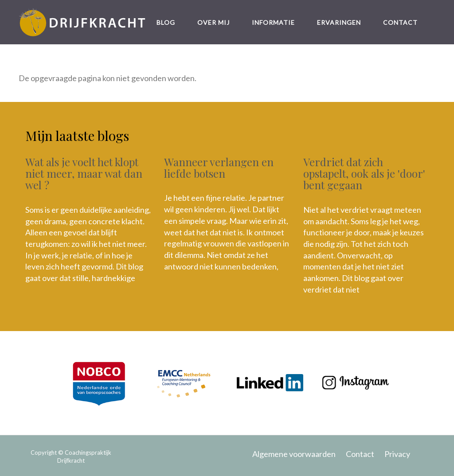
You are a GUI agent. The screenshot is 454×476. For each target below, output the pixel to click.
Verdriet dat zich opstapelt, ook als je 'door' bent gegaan (364, 174)
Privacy (397, 454)
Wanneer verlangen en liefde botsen (219, 168)
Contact (400, 22)
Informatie (273, 22)
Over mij (213, 22)
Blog (166, 22)
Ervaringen (339, 22)
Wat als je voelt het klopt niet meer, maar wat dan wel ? (84, 174)
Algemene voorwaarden (294, 454)
